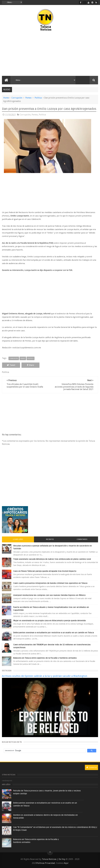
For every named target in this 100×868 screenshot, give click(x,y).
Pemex (28, 98)
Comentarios (82, 539)
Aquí (66, 863)
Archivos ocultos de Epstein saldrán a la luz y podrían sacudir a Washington (45, 676)
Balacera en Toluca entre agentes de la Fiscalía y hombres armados (45, 658)
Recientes (50, 539)
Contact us (91, 767)
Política (38, 98)
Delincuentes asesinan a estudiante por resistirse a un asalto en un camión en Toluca (54, 633)
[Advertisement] (24, 54)
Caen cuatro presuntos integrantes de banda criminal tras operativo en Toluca (50, 583)
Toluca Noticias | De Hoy (54, 859)
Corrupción (17, 98)
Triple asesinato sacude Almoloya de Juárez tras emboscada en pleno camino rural (52, 559)
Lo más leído (18, 539)
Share (30, 365)
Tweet (11, 365)
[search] (44, 751)
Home (6, 98)
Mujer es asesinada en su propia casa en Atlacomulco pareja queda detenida (49, 621)
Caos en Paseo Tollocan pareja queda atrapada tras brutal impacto (45, 571)
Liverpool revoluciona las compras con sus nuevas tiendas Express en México (49, 595)
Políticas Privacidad (46, 863)
